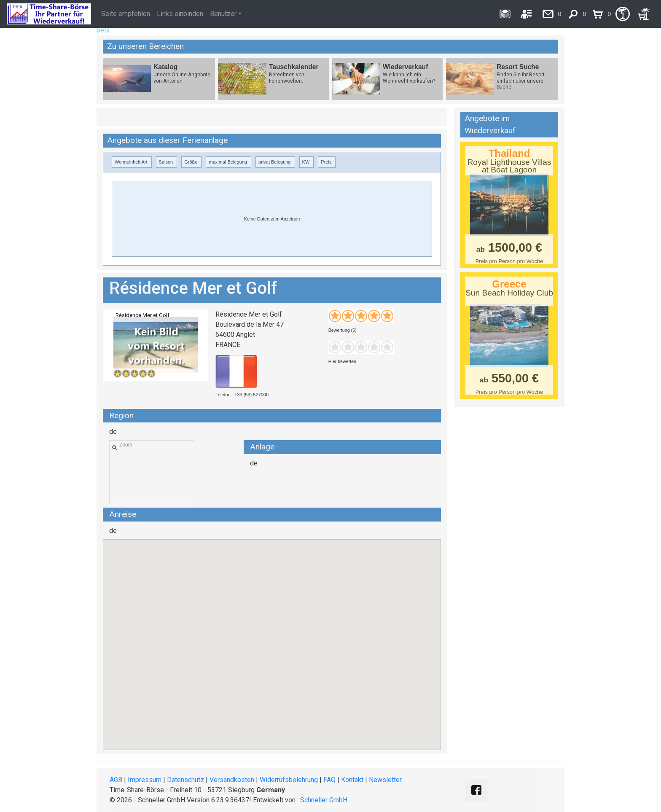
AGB (116, 780)
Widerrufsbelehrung (289, 780)
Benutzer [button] (223, 14)
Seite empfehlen (126, 14)
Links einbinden (180, 14)
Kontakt (352, 780)
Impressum (145, 780)
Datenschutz (185, 780)
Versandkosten (232, 780)
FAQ (329, 780)
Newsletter (385, 780)
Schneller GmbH (324, 800)
